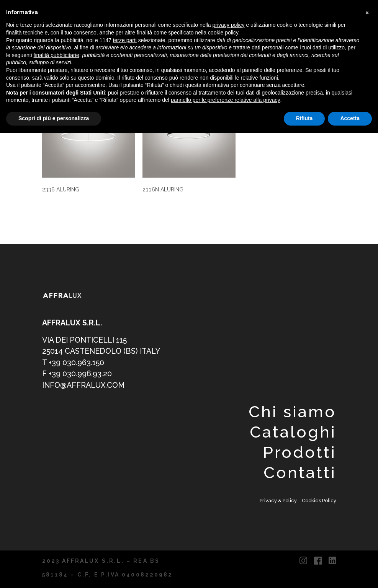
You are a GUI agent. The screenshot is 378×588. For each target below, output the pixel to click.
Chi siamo (292, 412)
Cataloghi (293, 432)
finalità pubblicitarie (56, 55)
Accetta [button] (350, 118)
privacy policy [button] (229, 25)
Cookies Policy (319, 501)
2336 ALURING (61, 189)
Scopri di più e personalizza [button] (54, 118)
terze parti (125, 40)
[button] (368, 12)
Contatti (300, 473)
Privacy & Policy (279, 501)
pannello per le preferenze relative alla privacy (226, 100)
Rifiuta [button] (304, 118)
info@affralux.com (83, 385)
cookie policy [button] (223, 33)
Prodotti (299, 452)
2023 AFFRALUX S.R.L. (83, 561)
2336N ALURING (163, 189)
